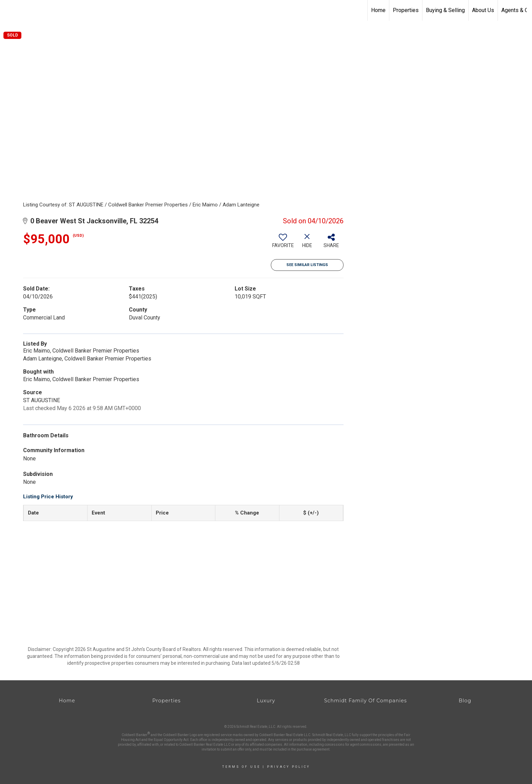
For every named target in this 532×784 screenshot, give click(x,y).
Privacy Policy (289, 767)
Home (378, 10)
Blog (465, 701)
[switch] (283, 243)
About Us (483, 10)
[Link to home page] (9, 10)
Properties (406, 10)
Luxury (266, 701)
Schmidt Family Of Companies (366, 701)
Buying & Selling (445, 10)
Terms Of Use (241, 767)
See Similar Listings (307, 265)
